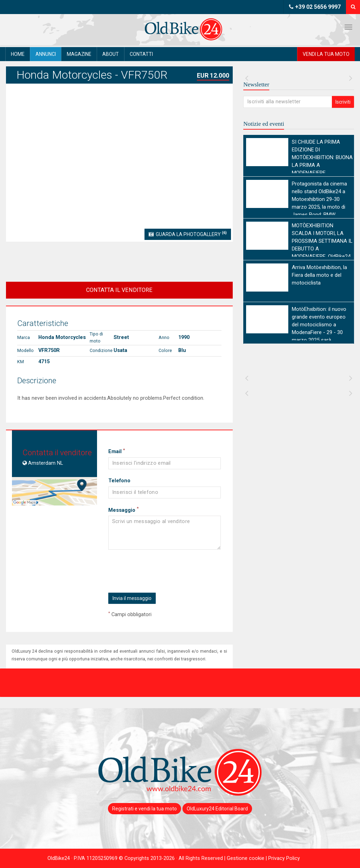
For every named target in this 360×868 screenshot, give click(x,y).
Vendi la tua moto (326, 54)
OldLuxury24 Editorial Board (217, 809)
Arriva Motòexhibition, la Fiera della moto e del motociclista (319, 275)
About (111, 54)
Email (117, 451)
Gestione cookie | (247, 858)
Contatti (141, 54)
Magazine (79, 54)
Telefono (119, 481)
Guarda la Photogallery (188, 234)
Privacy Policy (284, 858)
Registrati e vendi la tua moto (144, 809)
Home (18, 54)
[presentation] (161, 572)
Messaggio (123, 510)
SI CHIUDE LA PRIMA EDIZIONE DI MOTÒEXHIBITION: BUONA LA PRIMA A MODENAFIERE (322, 157)
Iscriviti (343, 102)
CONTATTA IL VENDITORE (119, 290)
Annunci (46, 54)
